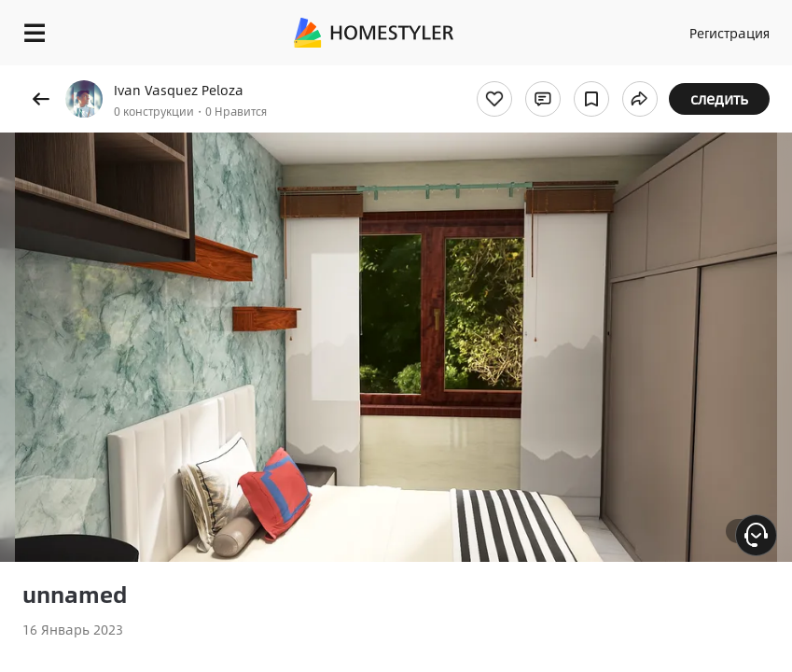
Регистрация (729, 33)
